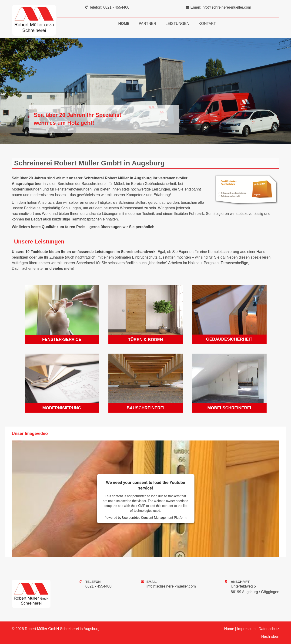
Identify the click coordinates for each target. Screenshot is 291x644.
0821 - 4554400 (116, 7)
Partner (148, 24)
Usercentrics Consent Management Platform (154, 518)
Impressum (246, 629)
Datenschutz (269, 629)
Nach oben (270, 636)
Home (124, 24)
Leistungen (177, 24)
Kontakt (207, 24)
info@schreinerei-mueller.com (227, 7)
